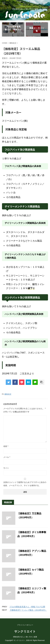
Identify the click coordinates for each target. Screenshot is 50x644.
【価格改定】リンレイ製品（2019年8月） (28, 610)
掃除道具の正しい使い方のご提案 (25, 637)
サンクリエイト (25, 631)
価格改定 (8, 394)
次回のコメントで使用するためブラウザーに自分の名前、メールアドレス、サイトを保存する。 (25, 484)
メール (7, 457)
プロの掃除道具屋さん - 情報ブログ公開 (27, 607)
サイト (6, 468)
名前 (6, 446)
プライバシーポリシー (25, 625)
